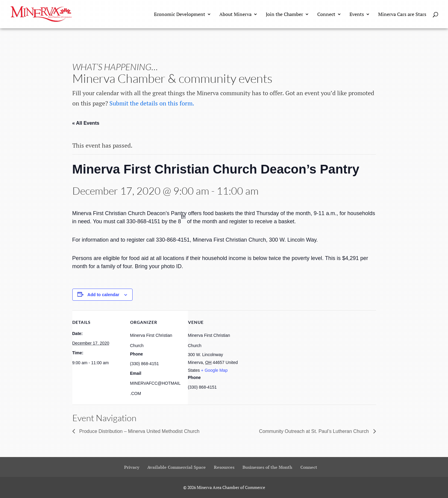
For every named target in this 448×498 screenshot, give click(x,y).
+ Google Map (214, 370)
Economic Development (180, 15)
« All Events (86, 123)
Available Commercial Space (177, 467)
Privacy (132, 467)
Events (357, 15)
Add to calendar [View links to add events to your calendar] (103, 295)
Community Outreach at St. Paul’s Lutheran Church (315, 431)
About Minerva (235, 15)
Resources (224, 467)
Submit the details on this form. (152, 103)
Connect (326, 15)
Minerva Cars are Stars (402, 15)
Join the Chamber (284, 15)
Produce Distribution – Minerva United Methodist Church (139, 431)
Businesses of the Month (267, 467)
